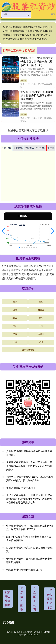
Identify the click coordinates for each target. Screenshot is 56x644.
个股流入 (29, 148)
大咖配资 (24, 81)
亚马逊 (41, 334)
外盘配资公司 (35, 599)
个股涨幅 (7, 148)
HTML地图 (46, 632)
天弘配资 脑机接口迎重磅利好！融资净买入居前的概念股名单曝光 (37, 96)
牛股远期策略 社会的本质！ (21, 488)
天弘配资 (24, 115)
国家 (15, 310)
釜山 (41, 302)
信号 (41, 342)
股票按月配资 (22, 599)
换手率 (51, 148)
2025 (15, 318)
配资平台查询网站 (8, 599)
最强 (15, 302)
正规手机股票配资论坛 (49, 599)
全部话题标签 (28, 350)
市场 (15, 326)
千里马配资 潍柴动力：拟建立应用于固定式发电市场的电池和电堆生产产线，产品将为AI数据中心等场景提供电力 (29, 499)
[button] (4, 231)
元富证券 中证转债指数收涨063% (24, 570)
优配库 (41, 310)
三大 (41, 326)
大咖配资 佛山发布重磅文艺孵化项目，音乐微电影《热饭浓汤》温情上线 (37, 62)
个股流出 (41, 148)
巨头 (41, 318)
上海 (15, 342)
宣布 (15, 334)
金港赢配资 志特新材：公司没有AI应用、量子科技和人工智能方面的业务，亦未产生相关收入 (29, 466)
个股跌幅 (18, 148)
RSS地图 (37, 632)
